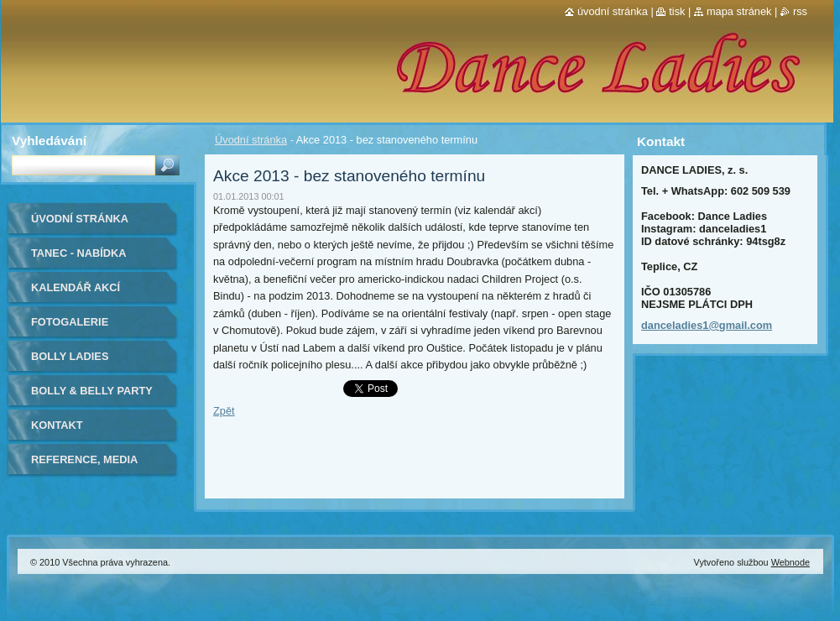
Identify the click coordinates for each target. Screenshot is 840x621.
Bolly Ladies (70, 356)
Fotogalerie (70, 322)
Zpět (224, 411)
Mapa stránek (739, 11)
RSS (800, 11)
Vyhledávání (49, 141)
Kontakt (57, 425)
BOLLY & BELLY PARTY (92, 391)
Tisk (677, 11)
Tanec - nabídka (79, 253)
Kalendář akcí (76, 287)
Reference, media (84, 459)
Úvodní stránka (251, 140)
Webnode (790, 562)
